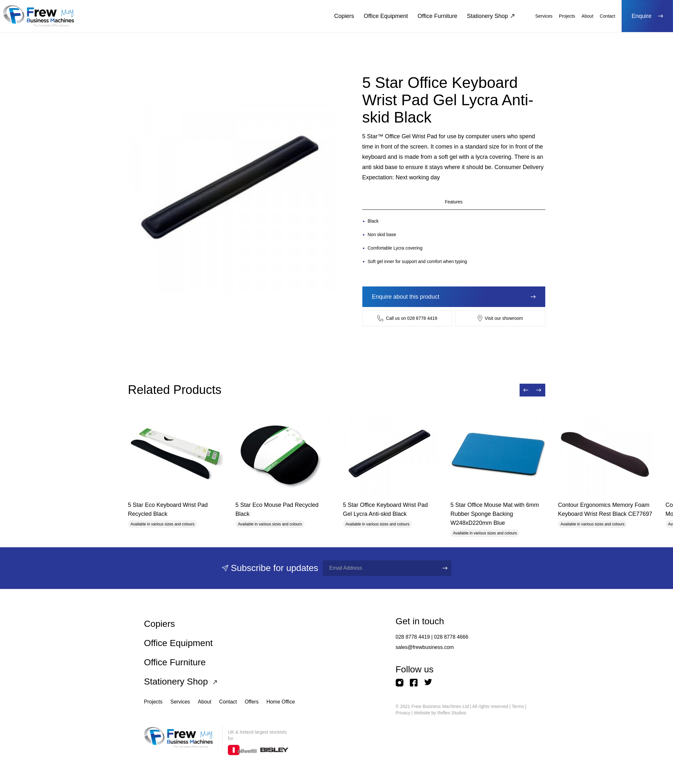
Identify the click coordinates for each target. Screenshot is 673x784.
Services (544, 16)
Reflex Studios (452, 713)
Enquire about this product (454, 297)
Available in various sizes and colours (163, 524)
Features (454, 202)
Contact (608, 16)
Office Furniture (437, 16)
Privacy (403, 713)
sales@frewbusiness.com (425, 647)
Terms (518, 706)
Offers (251, 702)
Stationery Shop (491, 16)
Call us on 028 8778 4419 (407, 318)
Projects (567, 16)
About (587, 16)
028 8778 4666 (451, 637)
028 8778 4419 (413, 637)
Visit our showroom (500, 318)
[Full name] (379, 568)
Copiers (344, 16)
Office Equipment (386, 16)
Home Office (281, 702)
